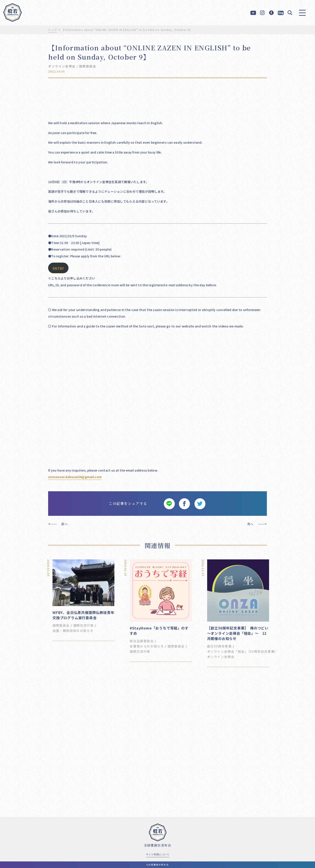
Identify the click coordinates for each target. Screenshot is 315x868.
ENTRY (58, 268)
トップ (53, 30)
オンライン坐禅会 (62, 66)
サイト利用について (158, 854)
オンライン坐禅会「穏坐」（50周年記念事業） (243, 651)
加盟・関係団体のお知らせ (73, 631)
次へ (250, 524)
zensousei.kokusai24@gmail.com (75, 477)
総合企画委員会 (142, 641)
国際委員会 (87, 66)
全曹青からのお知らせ (147, 646)
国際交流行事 (84, 625)
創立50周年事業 (220, 646)
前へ (65, 524)
